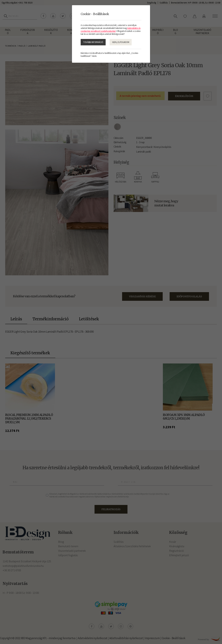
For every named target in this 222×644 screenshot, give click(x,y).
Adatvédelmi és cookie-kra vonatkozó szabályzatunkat (111, 30)
